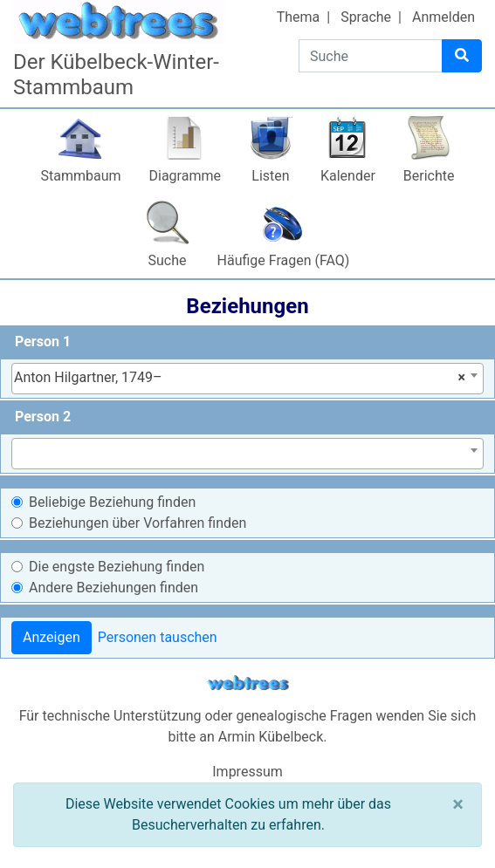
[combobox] (247, 379)
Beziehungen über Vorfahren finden (137, 523)
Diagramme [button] (185, 176)
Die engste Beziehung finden (117, 567)
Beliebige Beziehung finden (112, 502)
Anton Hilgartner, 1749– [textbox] (240, 378)
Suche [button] (168, 260)
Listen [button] (270, 176)
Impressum (247, 772)
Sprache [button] (366, 17)
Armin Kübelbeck (271, 737)
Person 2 (43, 417)
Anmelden (443, 17)
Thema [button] (299, 17)
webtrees (248, 683)
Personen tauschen (158, 637)
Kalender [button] (348, 176)
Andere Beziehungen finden (113, 588)
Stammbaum (80, 176)
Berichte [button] (429, 176)
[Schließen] (458, 804)
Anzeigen (52, 637)
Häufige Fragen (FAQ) (284, 260)
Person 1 (43, 342)
